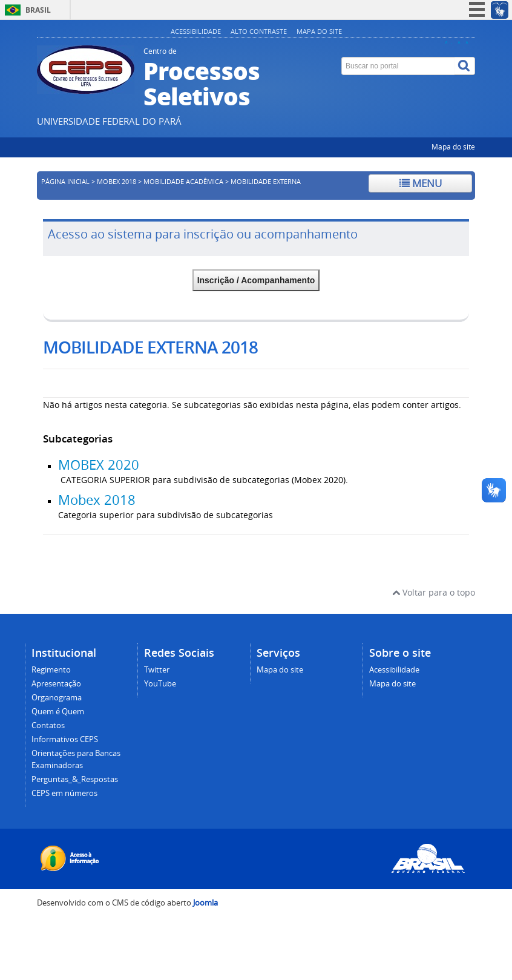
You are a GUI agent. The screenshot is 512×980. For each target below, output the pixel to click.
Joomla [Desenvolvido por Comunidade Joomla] (205, 903)
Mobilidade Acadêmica (183, 182)
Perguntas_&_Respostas (75, 779)
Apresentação (56, 684)
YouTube (160, 684)
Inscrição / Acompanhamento (256, 280)
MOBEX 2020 (99, 465)
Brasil (38, 10)
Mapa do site (319, 31)
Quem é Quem (58, 712)
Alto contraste (259, 31)
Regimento (51, 670)
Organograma (57, 698)
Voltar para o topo (434, 592)
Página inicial (65, 182)
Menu (421, 183)
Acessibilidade (196, 31)
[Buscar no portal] (398, 66)
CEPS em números (64, 793)
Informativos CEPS (65, 739)
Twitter (157, 670)
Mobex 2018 (97, 500)
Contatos (48, 725)
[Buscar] (465, 66)
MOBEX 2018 (117, 182)
